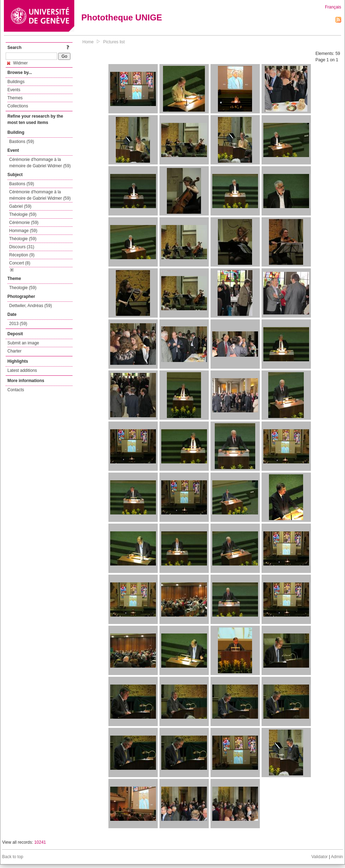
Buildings (16, 82)
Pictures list (114, 42)
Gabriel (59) (20, 206)
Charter (14, 351)
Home (88, 42)
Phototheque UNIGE (122, 17)
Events (14, 90)
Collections (18, 106)
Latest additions (22, 370)
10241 (40, 842)
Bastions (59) (22, 142)
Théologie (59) (23, 214)
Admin (337, 857)
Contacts (16, 390)
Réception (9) (22, 255)
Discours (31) (22, 247)
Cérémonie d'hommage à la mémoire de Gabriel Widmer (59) (40, 163)
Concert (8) (20, 263)
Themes (15, 98)
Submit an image (23, 343)
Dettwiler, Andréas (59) (30, 306)
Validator (319, 857)
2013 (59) (18, 324)
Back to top (13, 857)
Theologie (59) (23, 288)
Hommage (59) (23, 231)
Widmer (17, 63)
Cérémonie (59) (24, 223)
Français (333, 7)
